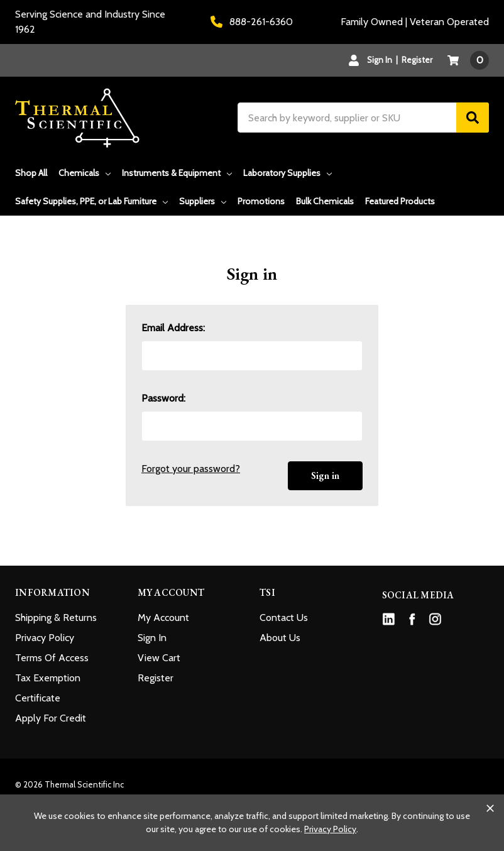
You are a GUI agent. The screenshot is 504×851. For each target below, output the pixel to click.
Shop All (31, 173)
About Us (280, 638)
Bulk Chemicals (325, 201)
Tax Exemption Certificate (48, 688)
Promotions (261, 201)
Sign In (152, 638)
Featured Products (400, 201)
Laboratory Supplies (288, 173)
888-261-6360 (252, 22)
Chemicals (85, 173)
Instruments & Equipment (177, 173)
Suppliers (203, 201)
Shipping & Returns (56, 618)
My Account (163, 618)
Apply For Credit (51, 718)
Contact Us (284, 618)
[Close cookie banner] (490, 808)
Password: (163, 398)
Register (417, 60)
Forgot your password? (191, 469)
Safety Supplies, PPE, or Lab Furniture (91, 201)
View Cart (159, 658)
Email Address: (173, 328)
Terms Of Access (52, 658)
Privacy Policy (45, 638)
